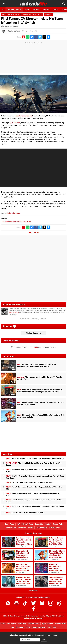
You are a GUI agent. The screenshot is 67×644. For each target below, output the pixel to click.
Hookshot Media (13, 616)
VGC (28, 627)
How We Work (28, 524)
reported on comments (24, 116)
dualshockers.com (13, 213)
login (36, 347)
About (12, 524)
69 (38, 233)
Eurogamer (20, 627)
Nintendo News (60, 624)
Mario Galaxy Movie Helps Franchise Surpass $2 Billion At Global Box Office (34, 488)
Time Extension (14, 313)
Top (6, 524)
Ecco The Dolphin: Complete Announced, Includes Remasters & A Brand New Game (35, 477)
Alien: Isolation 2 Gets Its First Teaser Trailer (25, 513)
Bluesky (36, 319)
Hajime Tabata (26, 15)
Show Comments (33, 333)
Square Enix (48, 15)
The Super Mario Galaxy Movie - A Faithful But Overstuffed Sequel (34, 464)
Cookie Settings (41, 528)
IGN (12, 627)
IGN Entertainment (32, 616)
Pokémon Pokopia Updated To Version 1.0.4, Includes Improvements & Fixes (35, 471)
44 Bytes (48, 616)
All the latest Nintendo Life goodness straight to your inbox (34, 635)
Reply (44, 319)
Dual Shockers (15, 123)
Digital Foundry (47, 624)
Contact (48, 524)
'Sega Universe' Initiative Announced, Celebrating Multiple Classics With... (33, 494)
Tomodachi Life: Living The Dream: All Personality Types (30, 482)
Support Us (39, 524)
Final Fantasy (38, 15)
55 (13, 395)
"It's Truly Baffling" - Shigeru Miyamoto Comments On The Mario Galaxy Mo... (35, 507)
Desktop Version (55, 528)
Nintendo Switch (14, 15)
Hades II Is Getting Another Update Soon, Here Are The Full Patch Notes (35, 459)
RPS (55, 627)
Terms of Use (11, 528)
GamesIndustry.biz (39, 627)
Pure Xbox (22, 624)
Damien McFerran (14, 31)
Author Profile (25, 319)
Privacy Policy (58, 524)
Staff (18, 524)
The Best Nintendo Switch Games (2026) (16, 222)
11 (13, 407)
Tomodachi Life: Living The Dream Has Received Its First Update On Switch (34, 501)
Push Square (11, 624)
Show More (33, 591)
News (4, 15)
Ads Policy (22, 528)
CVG (49, 627)
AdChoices (55, 616)
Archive (31, 528)
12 (13, 382)
